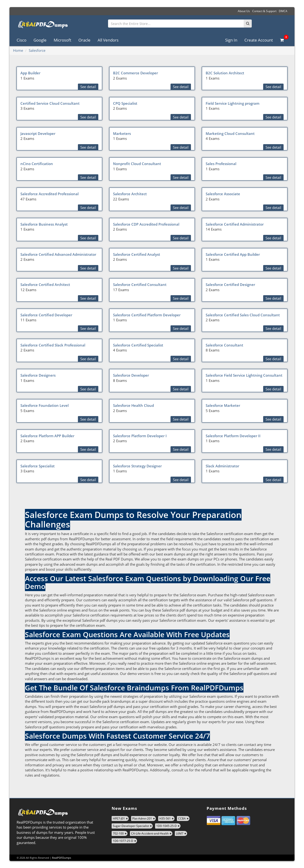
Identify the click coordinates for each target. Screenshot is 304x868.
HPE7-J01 (119, 818)
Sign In (231, 40)
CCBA (182, 818)
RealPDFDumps (62, 858)
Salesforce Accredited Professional (50, 194)
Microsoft (62, 40)
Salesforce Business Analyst (44, 224)
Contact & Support (264, 11)
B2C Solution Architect (225, 73)
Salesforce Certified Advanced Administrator (58, 254)
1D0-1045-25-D (166, 826)
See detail (88, 87)
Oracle (84, 40)
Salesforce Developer (131, 375)
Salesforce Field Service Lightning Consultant (244, 375)
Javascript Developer (38, 133)
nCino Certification (37, 164)
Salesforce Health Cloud (133, 405)
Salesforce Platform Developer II (233, 436)
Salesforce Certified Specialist (138, 345)
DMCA (283, 11)
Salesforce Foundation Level (45, 405)
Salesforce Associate (223, 194)
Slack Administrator (222, 466)
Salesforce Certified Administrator (235, 224)
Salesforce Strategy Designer (137, 466)
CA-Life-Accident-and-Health (150, 833)
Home (18, 50)
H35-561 (165, 818)
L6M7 (180, 833)
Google (40, 40)
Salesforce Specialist (38, 466)
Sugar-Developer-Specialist (131, 826)
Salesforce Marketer (223, 405)
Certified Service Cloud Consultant (50, 103)
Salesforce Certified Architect (45, 285)
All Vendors (108, 40)
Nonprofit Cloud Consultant (137, 164)
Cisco (21, 40)
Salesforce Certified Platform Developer (147, 315)
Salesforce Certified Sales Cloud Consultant (243, 315)
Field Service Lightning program (233, 103)
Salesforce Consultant (224, 345)
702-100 (118, 833)
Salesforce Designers (38, 375)
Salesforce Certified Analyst (137, 254)
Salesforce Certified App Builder (233, 254)
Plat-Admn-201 (142, 818)
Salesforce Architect (130, 194)
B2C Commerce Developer (135, 73)
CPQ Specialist (125, 103)
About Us (244, 11)
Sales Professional (221, 164)
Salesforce (37, 50)
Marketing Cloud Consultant (230, 133)
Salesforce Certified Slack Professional (53, 345)
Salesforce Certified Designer (230, 285)
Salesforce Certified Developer (46, 315)
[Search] (248, 24)
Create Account (259, 40)
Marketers (122, 133)
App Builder (30, 73)
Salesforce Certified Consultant (140, 285)
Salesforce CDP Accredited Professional (146, 224)
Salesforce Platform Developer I (140, 436)
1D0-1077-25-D (123, 841)
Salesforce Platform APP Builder (47, 436)
